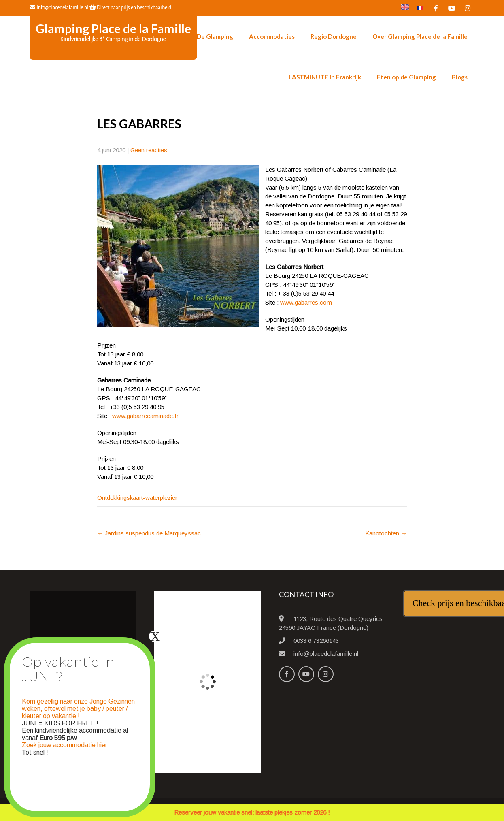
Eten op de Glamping (406, 77)
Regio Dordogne (334, 36)
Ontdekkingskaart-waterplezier (137, 498)
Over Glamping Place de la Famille (420, 36)
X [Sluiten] (155, 636)
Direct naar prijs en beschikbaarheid (130, 7)
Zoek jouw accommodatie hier (65, 745)
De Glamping (215, 36)
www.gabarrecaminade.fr (145, 416)
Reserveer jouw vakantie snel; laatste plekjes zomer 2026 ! (252, 812)
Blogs (460, 77)
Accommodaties (272, 36)
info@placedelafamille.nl (59, 7)
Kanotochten (386, 533)
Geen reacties (149, 150)
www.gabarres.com (306, 302)
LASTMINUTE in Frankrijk (325, 77)
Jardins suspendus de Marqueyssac (149, 533)
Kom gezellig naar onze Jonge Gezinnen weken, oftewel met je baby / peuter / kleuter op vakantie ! (78, 709)
